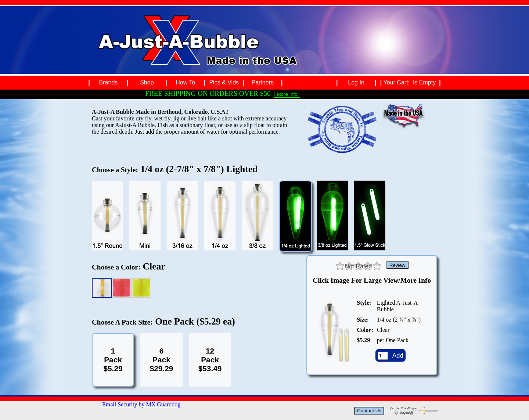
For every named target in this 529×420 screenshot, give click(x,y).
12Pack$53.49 (210, 360)
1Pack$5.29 (113, 360)
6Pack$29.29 (162, 360)
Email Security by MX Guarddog (141, 404)
